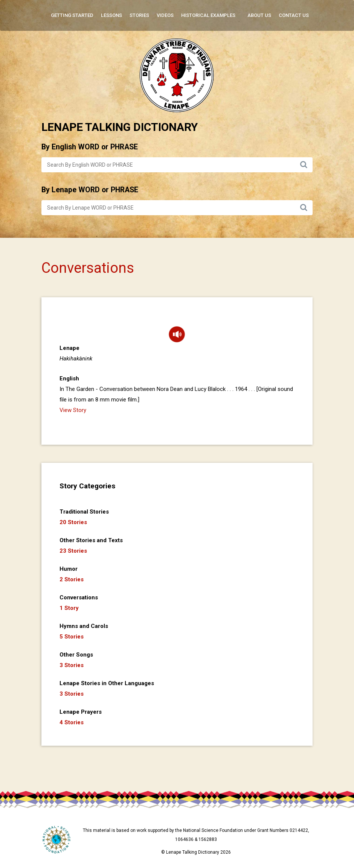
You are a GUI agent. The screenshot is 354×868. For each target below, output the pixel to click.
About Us (259, 15)
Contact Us (294, 15)
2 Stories (72, 579)
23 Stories (73, 551)
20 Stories (73, 522)
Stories (139, 15)
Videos (165, 15)
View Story (73, 410)
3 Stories (72, 665)
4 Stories (72, 722)
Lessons (111, 15)
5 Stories (72, 637)
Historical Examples (208, 15)
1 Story (69, 608)
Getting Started (72, 15)
